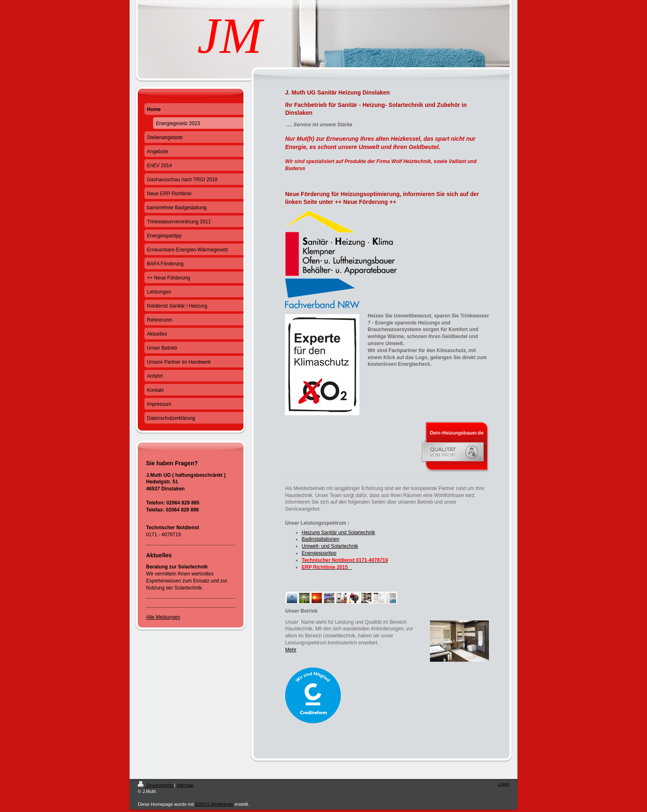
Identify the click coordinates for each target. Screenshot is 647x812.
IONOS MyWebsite (214, 804)
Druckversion (156, 785)
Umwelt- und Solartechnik (330, 546)
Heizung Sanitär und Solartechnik (338, 533)
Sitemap (185, 785)
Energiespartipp (319, 553)
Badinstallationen (320, 539)
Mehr (291, 650)
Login (504, 784)
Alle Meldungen (163, 617)
